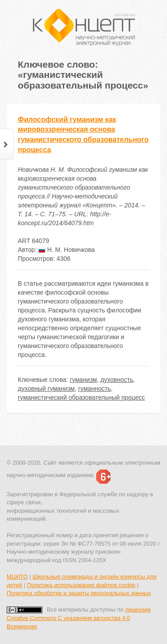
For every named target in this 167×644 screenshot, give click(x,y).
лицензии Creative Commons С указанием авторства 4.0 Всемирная (79, 618)
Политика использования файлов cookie (81, 585)
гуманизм (83, 380)
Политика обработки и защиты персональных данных (79, 593)
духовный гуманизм (46, 389)
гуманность (94, 389)
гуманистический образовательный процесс (81, 397)
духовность (116, 380)
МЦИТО (17, 577)
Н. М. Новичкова (67, 250)
